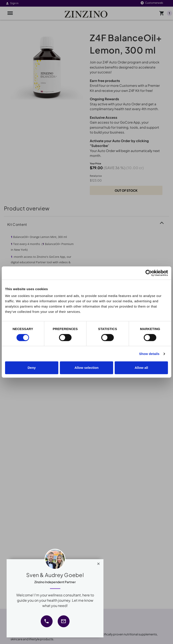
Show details (149, 354)
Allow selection (86, 368)
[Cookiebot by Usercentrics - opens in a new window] (149, 273)
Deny (32, 368)
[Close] (98, 563)
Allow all (141, 368)
